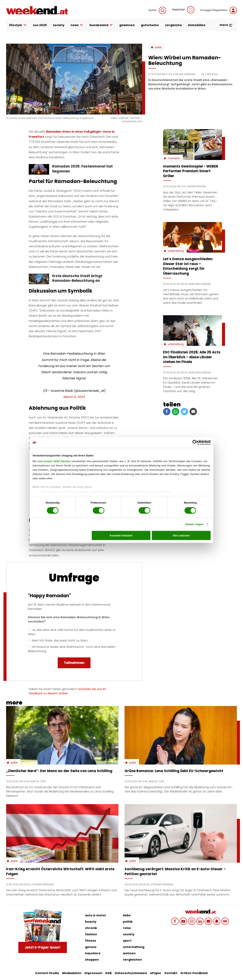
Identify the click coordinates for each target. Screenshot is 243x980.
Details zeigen (194, 524)
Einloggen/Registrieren (219, 10)
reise (127, 928)
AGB (108, 973)
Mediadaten (72, 973)
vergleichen (132, 960)
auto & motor (96, 915)
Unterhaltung (176, 251)
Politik (158, 47)
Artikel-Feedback (194, 973)
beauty (91, 922)
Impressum (93, 973)
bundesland (101, 25)
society (59, 25)
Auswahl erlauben (121, 536)
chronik (91, 928)
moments (174, 158)
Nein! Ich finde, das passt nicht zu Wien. (60, 640)
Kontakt (171, 973)
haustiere (93, 953)
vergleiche (173, 25)
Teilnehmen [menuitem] (74, 663)
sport (127, 941)
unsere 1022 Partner (57, 461)
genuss (91, 947)
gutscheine (150, 25)
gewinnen (127, 25)
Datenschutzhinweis (131, 973)
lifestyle (18, 25)
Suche (157, 10)
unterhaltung (134, 947)
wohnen (129, 953)
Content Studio (47, 973)
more (226, 25)
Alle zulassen (181, 536)
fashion (91, 934)
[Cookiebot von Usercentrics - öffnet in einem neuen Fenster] (193, 442)
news (77, 25)
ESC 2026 (40, 25)
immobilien (197, 25)
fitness (91, 941)
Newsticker (183, 10)
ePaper (156, 973)
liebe (127, 915)
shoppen (92, 960)
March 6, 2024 (74, 397)
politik (128, 922)
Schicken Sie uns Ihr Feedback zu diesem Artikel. (67, 691)
